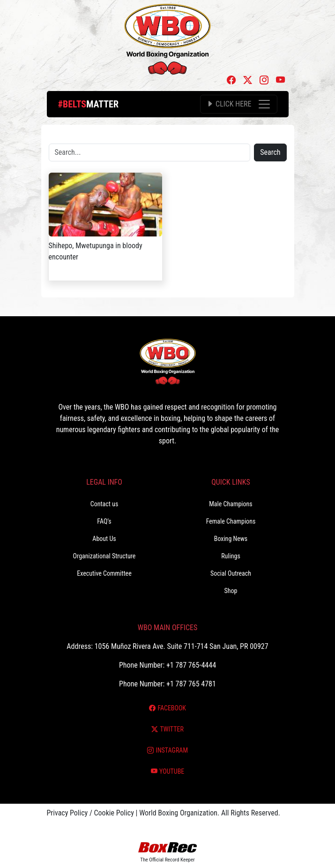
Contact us (104, 504)
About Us (104, 539)
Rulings (231, 556)
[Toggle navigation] (238, 104)
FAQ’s (104, 521)
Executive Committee (104, 573)
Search (270, 152)
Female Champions (231, 521)
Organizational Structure (104, 556)
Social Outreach (231, 573)
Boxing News (231, 539)
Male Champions (231, 504)
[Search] (150, 152)
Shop (231, 591)
